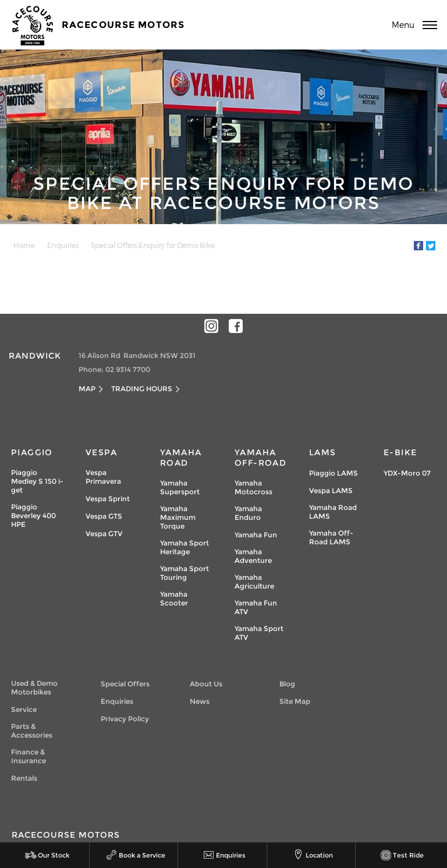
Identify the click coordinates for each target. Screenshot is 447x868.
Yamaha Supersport (180, 487)
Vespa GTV (104, 534)
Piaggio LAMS (334, 473)
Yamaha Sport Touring (185, 573)
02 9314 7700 (128, 369)
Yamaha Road (181, 458)
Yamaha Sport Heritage (185, 547)
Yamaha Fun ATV (256, 607)
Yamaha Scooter (174, 598)
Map (87, 389)
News (200, 701)
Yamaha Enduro (248, 513)
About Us (206, 684)
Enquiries (63, 245)
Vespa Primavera (103, 477)
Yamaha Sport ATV (259, 633)
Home (24, 245)
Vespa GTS (104, 516)
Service (24, 709)
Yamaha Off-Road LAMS (331, 537)
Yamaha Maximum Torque (178, 517)
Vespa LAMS (331, 490)
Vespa (101, 452)
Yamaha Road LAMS (333, 512)
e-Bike (400, 452)
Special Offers (125, 684)
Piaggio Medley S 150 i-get (37, 481)
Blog (287, 684)
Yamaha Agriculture (254, 582)
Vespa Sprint (108, 499)
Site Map (295, 701)
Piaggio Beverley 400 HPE (33, 516)
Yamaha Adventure (253, 556)
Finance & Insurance (29, 756)
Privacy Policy (125, 719)
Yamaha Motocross (253, 487)
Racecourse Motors (123, 25)
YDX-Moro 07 (407, 473)
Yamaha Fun (256, 535)
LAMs (323, 452)
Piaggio (32, 452)
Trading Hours (142, 389)
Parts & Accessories (32, 731)
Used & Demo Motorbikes (34, 688)
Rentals (24, 778)
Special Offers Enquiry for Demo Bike (153, 245)
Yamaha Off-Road (260, 458)
